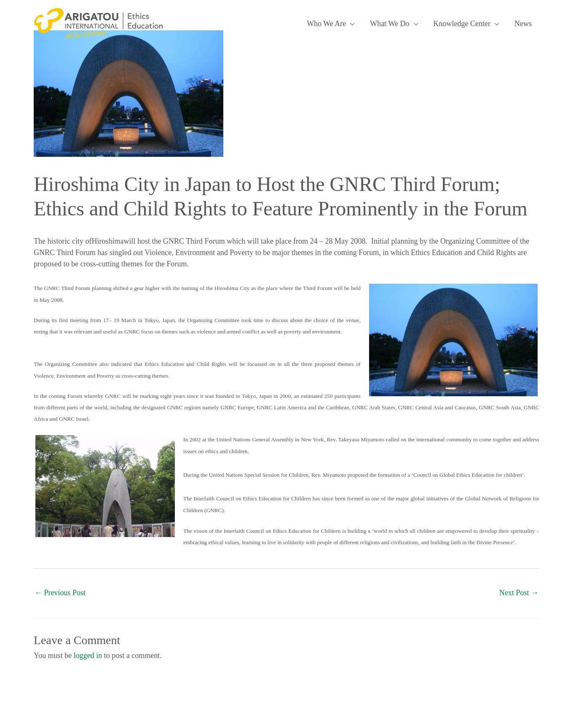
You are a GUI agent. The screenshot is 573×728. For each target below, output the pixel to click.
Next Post (519, 593)
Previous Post (60, 593)
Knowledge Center (462, 24)
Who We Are (326, 24)
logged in (88, 655)
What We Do (390, 24)
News (523, 24)
